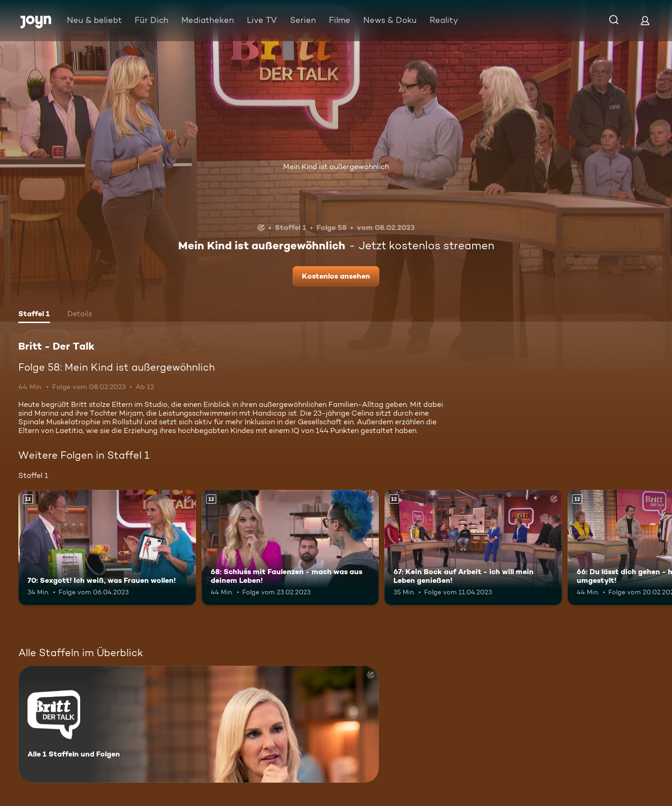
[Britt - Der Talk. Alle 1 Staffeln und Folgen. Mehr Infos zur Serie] (199, 724)
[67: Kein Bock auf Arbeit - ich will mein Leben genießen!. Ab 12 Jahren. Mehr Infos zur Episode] (473, 548)
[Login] (645, 20)
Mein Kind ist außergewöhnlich (336, 167)
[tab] (34, 315)
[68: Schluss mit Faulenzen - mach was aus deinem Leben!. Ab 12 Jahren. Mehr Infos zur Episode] (290, 548)
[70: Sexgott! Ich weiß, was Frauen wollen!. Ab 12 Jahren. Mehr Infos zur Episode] (107, 548)
